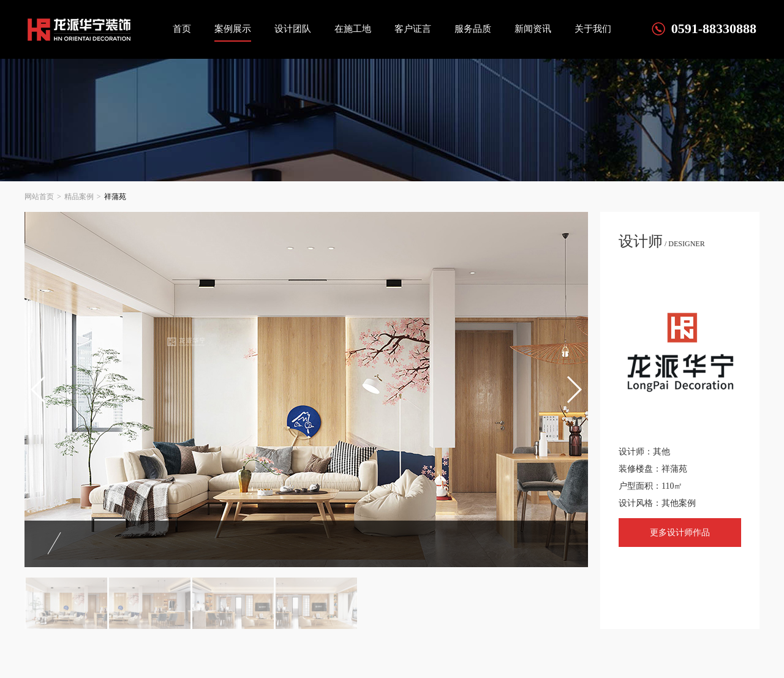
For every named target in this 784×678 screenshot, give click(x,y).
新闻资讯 (533, 29)
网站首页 (39, 197)
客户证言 (413, 29)
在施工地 (353, 29)
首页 (182, 29)
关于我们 (593, 29)
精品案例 (79, 197)
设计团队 (293, 29)
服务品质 (473, 29)
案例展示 (233, 29)
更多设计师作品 (680, 533)
